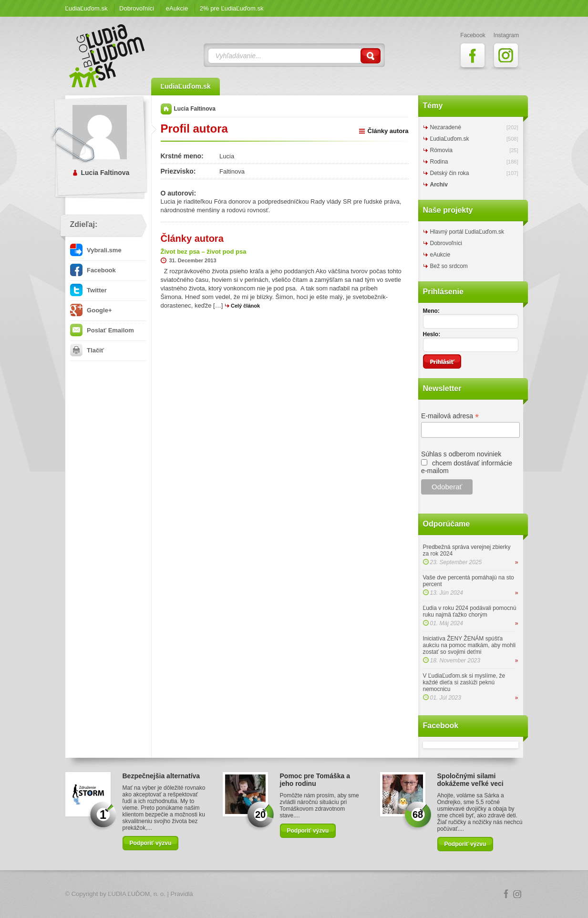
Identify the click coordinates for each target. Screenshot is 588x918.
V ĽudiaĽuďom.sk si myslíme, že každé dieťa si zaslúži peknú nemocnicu (464, 682)
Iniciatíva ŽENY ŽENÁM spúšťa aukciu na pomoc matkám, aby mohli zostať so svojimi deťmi (469, 645)
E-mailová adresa (450, 416)
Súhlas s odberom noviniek (461, 454)
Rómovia (441, 150)
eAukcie (177, 8)
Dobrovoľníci (137, 8)
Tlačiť (87, 350)
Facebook (93, 270)
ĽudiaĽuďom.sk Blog (107, 56)
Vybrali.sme (96, 250)
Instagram (517, 894)
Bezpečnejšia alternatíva (161, 776)
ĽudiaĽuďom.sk (87, 8)
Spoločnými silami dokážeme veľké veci (470, 780)
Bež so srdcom (449, 266)
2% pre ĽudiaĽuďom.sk (232, 8)
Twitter (88, 290)
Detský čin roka (450, 173)
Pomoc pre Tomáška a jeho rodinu (315, 780)
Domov (166, 109)
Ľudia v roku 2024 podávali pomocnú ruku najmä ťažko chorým (470, 611)
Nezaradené (446, 127)
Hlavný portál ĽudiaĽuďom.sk (467, 232)
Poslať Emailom (102, 330)
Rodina (439, 162)
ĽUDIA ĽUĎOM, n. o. (137, 894)
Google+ (91, 310)
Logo (294, 894)
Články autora (388, 131)
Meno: (431, 311)
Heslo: (432, 334)
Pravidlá (182, 894)
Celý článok (245, 306)
